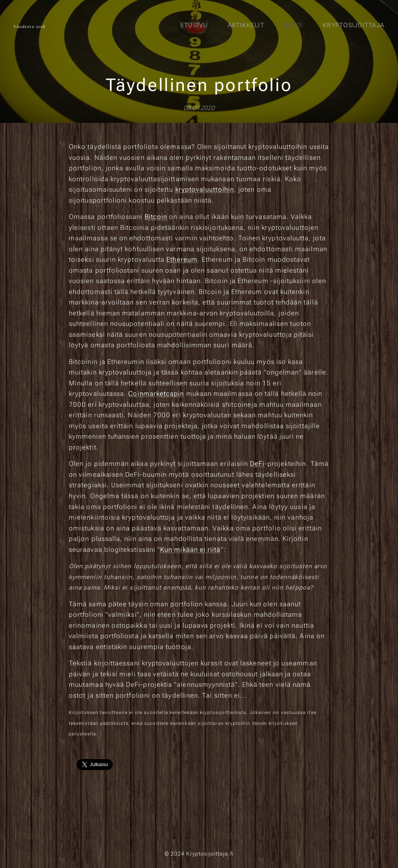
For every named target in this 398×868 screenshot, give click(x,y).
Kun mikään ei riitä (190, 549)
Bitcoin (156, 217)
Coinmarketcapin (156, 394)
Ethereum (182, 259)
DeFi (257, 464)
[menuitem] (196, 25)
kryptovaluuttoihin (205, 189)
